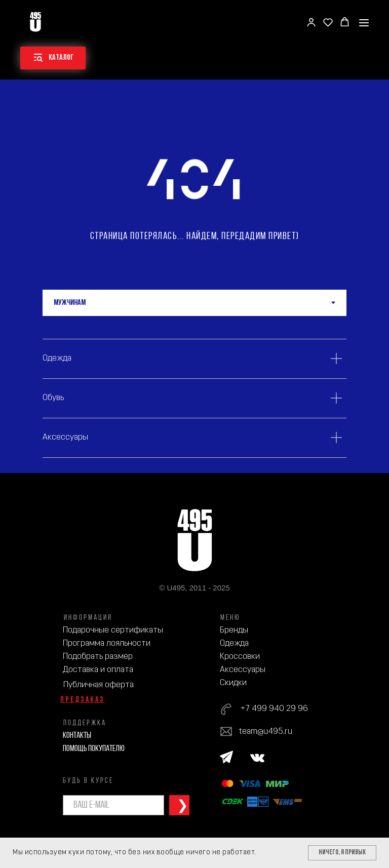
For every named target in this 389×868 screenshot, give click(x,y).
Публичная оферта (99, 685)
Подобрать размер (98, 657)
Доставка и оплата (98, 670)
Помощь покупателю (94, 749)
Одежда (234, 643)
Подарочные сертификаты (113, 630)
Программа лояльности (107, 643)
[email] (113, 805)
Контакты (77, 736)
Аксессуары (243, 670)
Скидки (233, 683)
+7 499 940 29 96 (274, 709)
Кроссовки (240, 657)
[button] (311, 22)
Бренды (234, 630)
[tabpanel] (194, 394)
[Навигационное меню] (364, 23)
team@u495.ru (266, 732)
